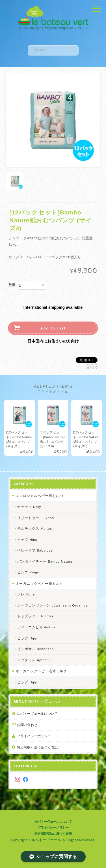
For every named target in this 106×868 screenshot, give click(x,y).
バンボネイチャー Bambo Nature (45, 561)
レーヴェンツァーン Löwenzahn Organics (52, 605)
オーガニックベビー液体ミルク (41, 671)
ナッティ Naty (29, 507)
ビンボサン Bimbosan (35, 649)
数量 (12, 285)
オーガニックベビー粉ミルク (39, 583)
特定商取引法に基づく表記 (37, 747)
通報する (92, 367)
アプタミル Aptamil (33, 660)
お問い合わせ (27, 725)
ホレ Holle (26, 594)
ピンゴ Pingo (28, 572)
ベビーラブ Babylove (35, 550)
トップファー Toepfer (35, 616)
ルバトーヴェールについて (37, 713)
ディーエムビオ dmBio (36, 627)
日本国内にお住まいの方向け (53, 341)
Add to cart (53, 328)
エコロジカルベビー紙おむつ (39, 496)
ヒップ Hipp (27, 540)
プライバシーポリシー (34, 736)
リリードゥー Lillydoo (36, 518)
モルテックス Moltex (35, 528)
